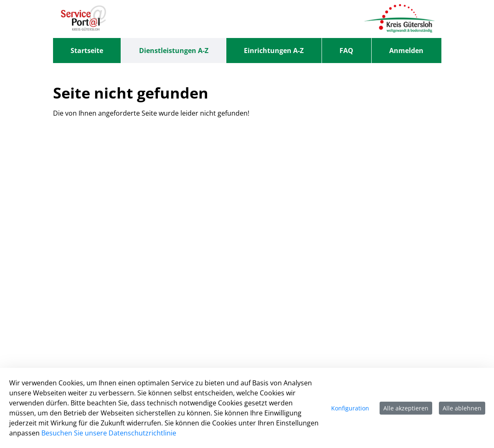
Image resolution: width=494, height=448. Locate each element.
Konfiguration (350, 408)
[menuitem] (87, 51)
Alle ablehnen (462, 408)
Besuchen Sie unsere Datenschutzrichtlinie (109, 433)
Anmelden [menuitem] (406, 51)
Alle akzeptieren (406, 408)
